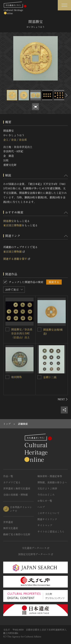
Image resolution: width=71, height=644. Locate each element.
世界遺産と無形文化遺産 (17, 488)
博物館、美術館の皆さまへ (52, 482)
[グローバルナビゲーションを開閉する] (64, 5)
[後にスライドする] (66, 95)
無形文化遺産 (11, 528)
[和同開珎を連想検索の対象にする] (7, 377)
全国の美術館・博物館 (16, 495)
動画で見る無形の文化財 (17, 534)
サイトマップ (45, 525)
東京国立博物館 (12, 225)
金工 (6, 140)
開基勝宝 (9, 221)
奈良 (14, 140)
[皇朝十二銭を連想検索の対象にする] (39, 377)
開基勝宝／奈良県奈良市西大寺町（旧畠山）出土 (22, 333)
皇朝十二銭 (50, 377)
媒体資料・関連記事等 (50, 476)
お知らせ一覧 (45, 501)
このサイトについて (49, 513)
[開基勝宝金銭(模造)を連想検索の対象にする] (39, 330)
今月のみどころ (46, 495)
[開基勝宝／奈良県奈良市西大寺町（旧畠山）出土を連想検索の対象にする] (7, 329)
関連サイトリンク (47, 519)
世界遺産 (8, 522)
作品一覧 (8, 476)
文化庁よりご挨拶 (47, 488)
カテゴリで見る (12, 482)
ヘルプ (41, 507)
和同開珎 (16, 377)
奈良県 (23, 140)
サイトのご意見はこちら (51, 531)
